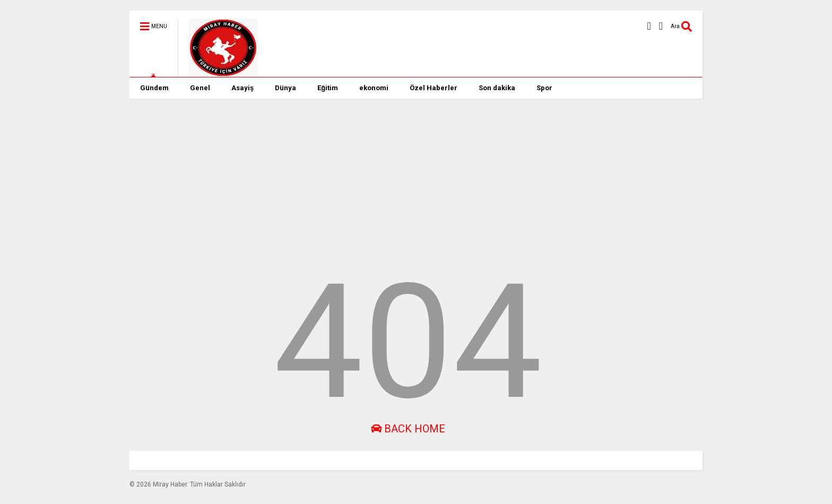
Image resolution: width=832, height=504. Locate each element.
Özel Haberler (434, 88)
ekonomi (374, 88)
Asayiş (242, 88)
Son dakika (497, 88)
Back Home (408, 429)
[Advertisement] (408, 173)
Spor (544, 88)
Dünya (285, 88)
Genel (200, 88)
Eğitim (328, 88)
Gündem (154, 88)
